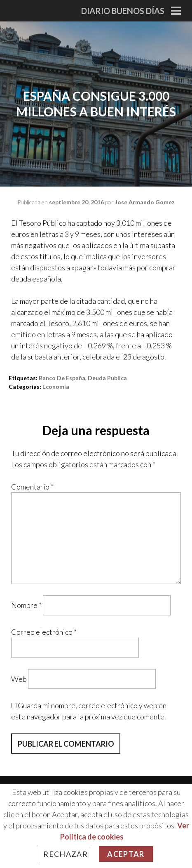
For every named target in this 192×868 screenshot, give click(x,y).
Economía (56, 387)
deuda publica (107, 378)
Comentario (32, 487)
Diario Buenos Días (123, 11)
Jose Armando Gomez (145, 202)
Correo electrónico (44, 632)
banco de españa (62, 378)
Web (19, 679)
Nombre (26, 605)
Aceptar (126, 854)
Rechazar (66, 854)
